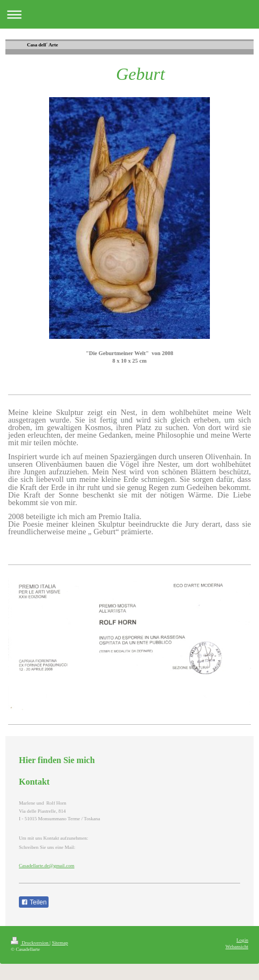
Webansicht (237, 947)
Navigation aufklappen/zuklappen (129, 14)
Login (242, 940)
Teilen (34, 902)
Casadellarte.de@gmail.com (47, 866)
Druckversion (30, 943)
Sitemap (60, 943)
